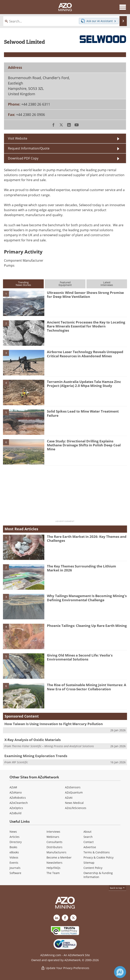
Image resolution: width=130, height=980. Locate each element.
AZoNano (16, 792)
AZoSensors (73, 787)
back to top (117, 888)
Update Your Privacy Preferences (65, 968)
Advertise (90, 847)
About (87, 832)
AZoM (13, 787)
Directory (16, 842)
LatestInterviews (107, 284)
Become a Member (59, 857)
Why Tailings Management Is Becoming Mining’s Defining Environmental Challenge (87, 598)
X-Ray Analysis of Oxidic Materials (32, 740)
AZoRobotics (18, 798)
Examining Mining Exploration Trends (36, 756)
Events (14, 863)
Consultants (54, 842)
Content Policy (93, 868)
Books (13, 847)
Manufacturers (56, 852)
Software (15, 873)
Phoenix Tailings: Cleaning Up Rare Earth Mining (87, 626)
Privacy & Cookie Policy (98, 857)
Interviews (53, 832)
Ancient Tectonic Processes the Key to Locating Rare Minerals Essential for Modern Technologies (86, 326)
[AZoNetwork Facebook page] (65, 918)
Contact (89, 842)
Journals (15, 868)
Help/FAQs (53, 868)
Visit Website (18, 138)
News (13, 832)
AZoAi (69, 798)
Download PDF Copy (23, 158)
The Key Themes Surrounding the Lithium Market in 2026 (81, 568)
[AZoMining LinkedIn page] (57, 918)
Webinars (53, 837)
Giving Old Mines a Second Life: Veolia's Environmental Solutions (80, 657)
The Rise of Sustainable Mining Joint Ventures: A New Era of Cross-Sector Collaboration (87, 687)
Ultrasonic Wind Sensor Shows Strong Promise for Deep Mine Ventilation (85, 295)
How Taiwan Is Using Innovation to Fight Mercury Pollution (54, 724)
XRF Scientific (20, 762)
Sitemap (89, 863)
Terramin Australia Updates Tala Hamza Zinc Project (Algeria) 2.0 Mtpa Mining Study (84, 384)
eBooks (14, 852)
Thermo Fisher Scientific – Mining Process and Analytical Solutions (53, 746)
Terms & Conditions (97, 852)
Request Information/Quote (29, 148)
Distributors (54, 847)
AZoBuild (16, 813)
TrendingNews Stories (23, 284)
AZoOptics (16, 808)
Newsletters (54, 863)
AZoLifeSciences (76, 808)
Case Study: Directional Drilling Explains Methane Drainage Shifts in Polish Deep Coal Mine (84, 445)
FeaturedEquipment (65, 284)
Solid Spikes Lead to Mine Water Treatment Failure (83, 413)
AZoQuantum (74, 792)
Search (88, 837)
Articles (15, 837)
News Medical (74, 803)
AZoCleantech (19, 803)
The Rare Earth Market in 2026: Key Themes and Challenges (87, 539)
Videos (14, 857)
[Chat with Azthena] (120, 972)
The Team (53, 873)
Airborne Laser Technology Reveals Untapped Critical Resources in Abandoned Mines (85, 354)
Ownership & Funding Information (98, 875)
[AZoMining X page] (73, 918)
